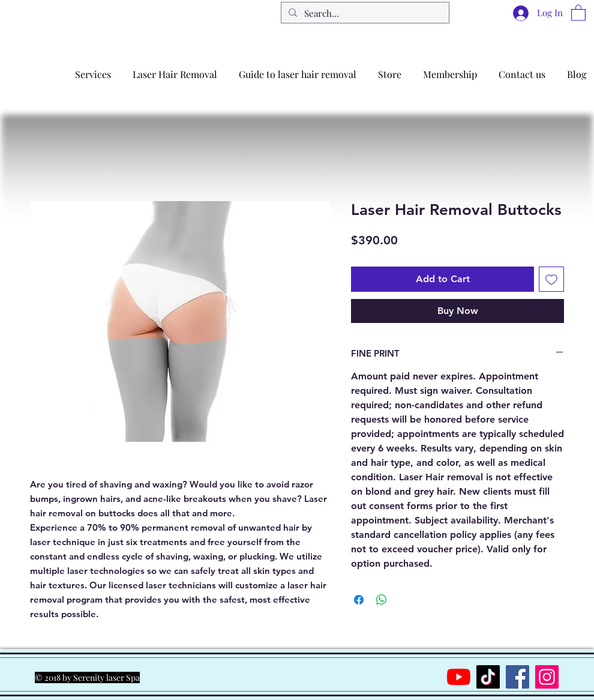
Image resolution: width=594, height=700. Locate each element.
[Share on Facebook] (359, 600)
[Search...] (364, 14)
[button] (578, 12)
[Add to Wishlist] (551, 279)
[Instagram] (547, 677)
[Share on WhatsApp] (382, 600)
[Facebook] (517, 677)
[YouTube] (459, 677)
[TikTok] (488, 677)
